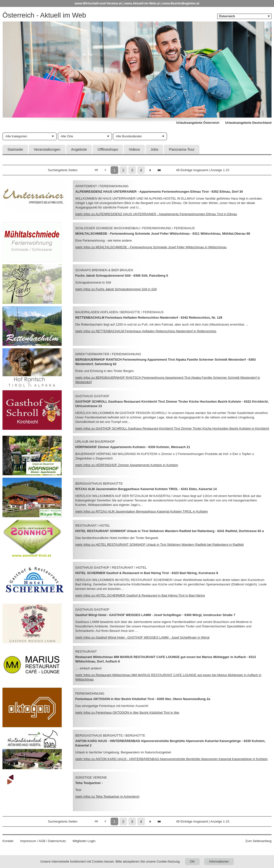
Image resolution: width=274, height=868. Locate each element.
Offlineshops (108, 149)
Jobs (155, 149)
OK (192, 861)
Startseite (15, 149)
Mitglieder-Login (84, 841)
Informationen (219, 861)
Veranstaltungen (47, 149)
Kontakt (8, 841)
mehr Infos (156, 214)
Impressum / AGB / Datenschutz (43, 841)
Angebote (79, 149)
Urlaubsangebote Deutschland (248, 123)
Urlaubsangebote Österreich (198, 123)
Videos (134, 149)
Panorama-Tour (182, 149)
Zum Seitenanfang (258, 841)
